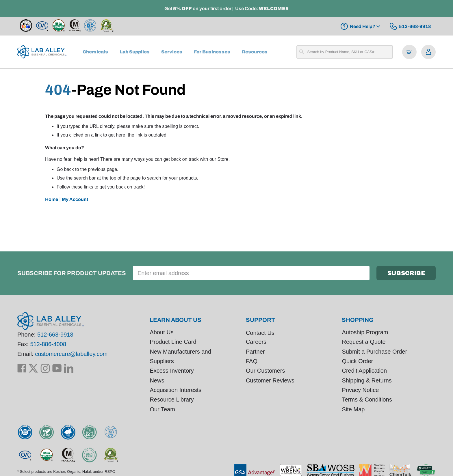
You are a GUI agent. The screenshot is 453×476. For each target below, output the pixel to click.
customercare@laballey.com (71, 354)
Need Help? (363, 26)
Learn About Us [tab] (176, 320)
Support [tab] (260, 320)
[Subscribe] (406, 273)
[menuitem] (95, 52)
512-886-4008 (48, 344)
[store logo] (42, 52)
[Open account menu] (428, 52)
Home (52, 199)
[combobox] (345, 52)
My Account (75, 199)
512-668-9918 (55, 335)
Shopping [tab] (358, 320)
